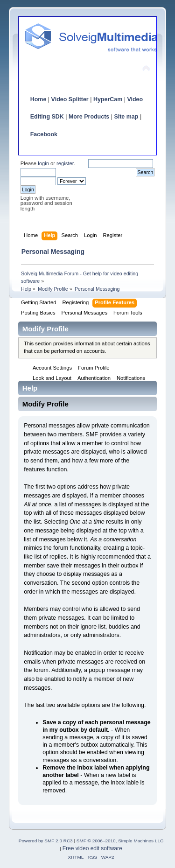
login (43, 163)
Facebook (44, 134)
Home (38, 99)
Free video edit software (92, 848)
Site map (126, 117)
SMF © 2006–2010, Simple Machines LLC (120, 841)
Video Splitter (70, 99)
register (65, 163)
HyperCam (108, 99)
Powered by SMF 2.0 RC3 (46, 841)
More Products (89, 117)
